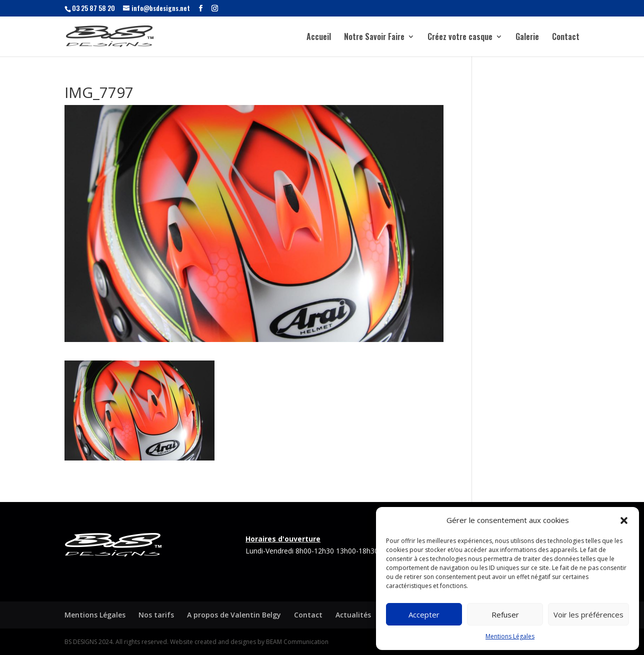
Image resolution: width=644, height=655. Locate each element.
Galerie (527, 38)
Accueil (319, 38)
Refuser (505, 614)
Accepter (424, 614)
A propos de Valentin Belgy (234, 615)
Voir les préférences (588, 614)
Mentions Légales (510, 636)
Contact (566, 38)
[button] (624, 520)
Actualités (353, 615)
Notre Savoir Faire (374, 38)
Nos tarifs (156, 615)
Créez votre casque (460, 38)
